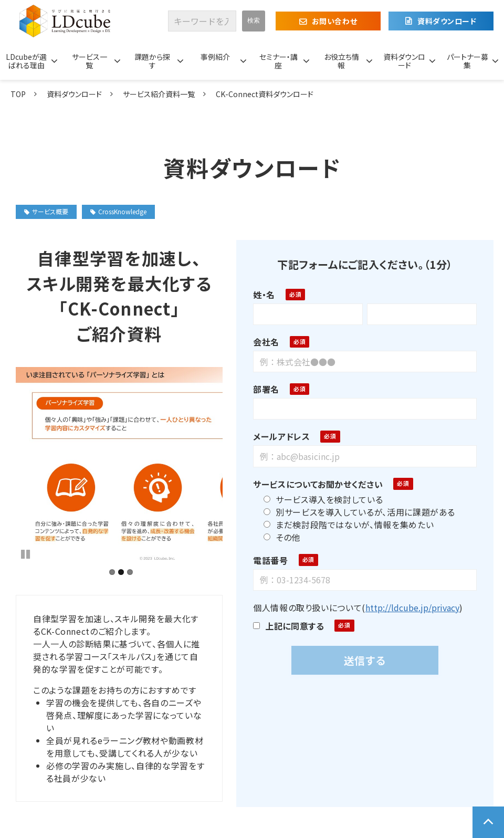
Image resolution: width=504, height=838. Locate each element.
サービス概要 (46, 211)
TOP (18, 94)
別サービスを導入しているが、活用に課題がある (355, 512)
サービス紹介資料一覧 (159, 94)
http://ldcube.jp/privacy (408, 607)
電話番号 (266, 560)
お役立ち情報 (342, 61)
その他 (278, 537)
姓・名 (260, 295)
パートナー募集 (468, 61)
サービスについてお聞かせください (314, 484)
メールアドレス (277, 436)
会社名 (262, 342)
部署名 (262, 389)
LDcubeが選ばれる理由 (26, 61)
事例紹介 (215, 57)
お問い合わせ (334, 21)
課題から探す (152, 61)
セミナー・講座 (279, 61)
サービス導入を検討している (319, 499)
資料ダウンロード (447, 21)
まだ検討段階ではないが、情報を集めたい (344, 525)
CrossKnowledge (118, 211)
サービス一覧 (90, 61)
